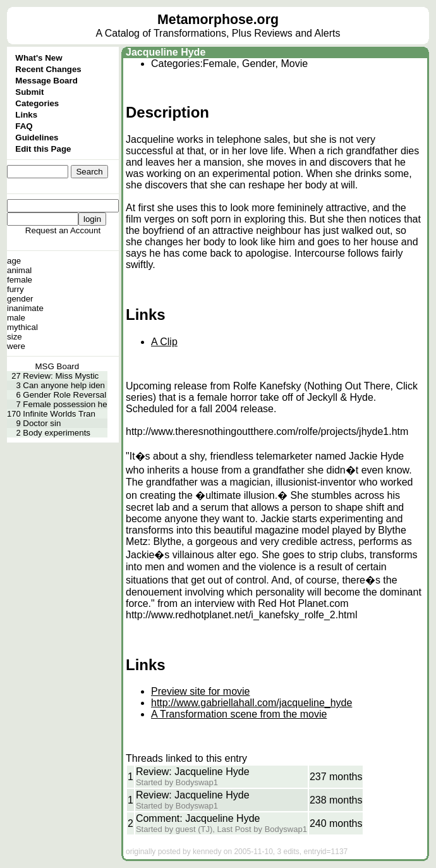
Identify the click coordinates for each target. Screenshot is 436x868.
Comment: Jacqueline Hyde (198, 818)
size (15, 337)
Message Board (46, 81)
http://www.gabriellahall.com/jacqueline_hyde (251, 703)
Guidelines (37, 138)
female (20, 280)
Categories (37, 103)
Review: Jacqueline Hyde (193, 772)
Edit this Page (43, 149)
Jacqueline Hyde (166, 52)
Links (26, 115)
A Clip (164, 342)
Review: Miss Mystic (61, 376)
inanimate (25, 308)
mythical (22, 327)
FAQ (24, 126)
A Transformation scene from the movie (239, 714)
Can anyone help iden (64, 385)
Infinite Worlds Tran (59, 414)
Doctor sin (42, 423)
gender (20, 299)
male (16, 318)
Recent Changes (48, 69)
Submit (29, 92)
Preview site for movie (201, 691)
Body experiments (57, 433)
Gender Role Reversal (64, 395)
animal (19, 270)
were (16, 346)
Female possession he (65, 404)
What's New (39, 58)
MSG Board (58, 366)
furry (15, 289)
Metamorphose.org (218, 20)
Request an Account (63, 230)
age (14, 261)
